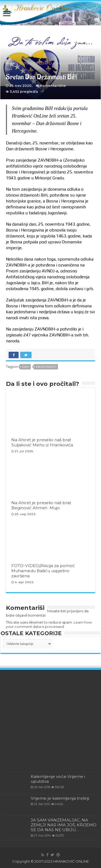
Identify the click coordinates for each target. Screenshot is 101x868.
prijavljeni (75, 611)
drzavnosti (46, 367)
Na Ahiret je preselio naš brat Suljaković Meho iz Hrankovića (42, 442)
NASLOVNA (18, 63)
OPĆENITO (43, 63)
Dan (25, 367)
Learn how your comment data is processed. (49, 624)
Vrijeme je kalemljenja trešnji (60, 798)
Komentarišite (53, 86)
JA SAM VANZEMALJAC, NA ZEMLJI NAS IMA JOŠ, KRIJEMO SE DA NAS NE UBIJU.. (64, 825)
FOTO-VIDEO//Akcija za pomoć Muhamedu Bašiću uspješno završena (43, 571)
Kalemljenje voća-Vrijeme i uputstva (58, 779)
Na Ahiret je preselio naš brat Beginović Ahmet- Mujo (41, 505)
